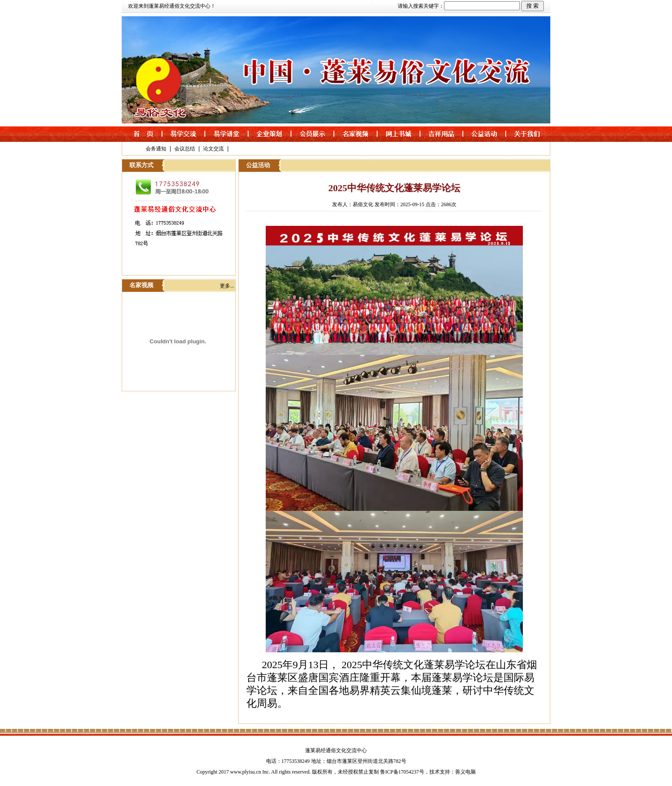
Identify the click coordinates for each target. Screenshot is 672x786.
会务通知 (156, 149)
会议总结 (185, 149)
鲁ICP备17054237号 (402, 772)
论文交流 (213, 149)
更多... (227, 286)
